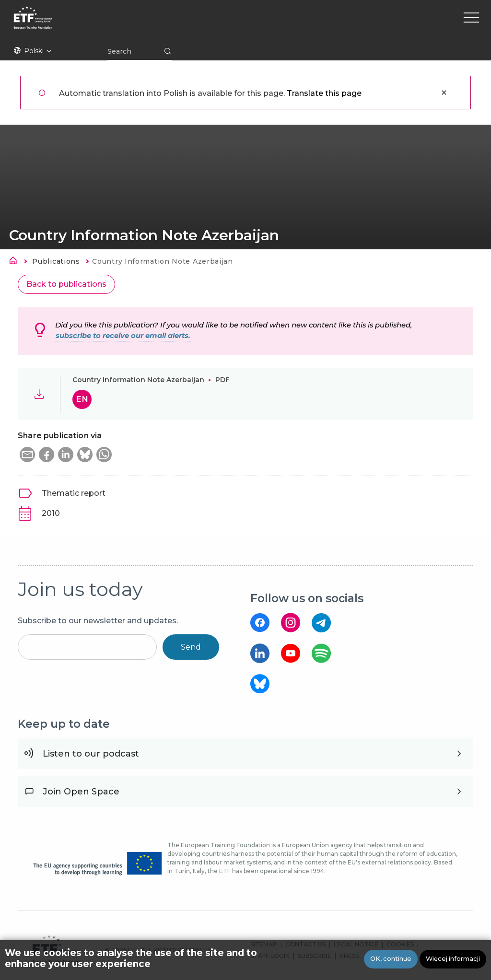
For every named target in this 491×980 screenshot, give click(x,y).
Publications (56, 261)
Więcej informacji (453, 960)
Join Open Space (81, 792)
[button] (27, 455)
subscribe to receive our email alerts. (123, 336)
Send (191, 647)
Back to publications (66, 284)
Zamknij (444, 93)
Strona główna (16, 262)
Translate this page (324, 93)
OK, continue (391, 960)
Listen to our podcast (91, 754)
